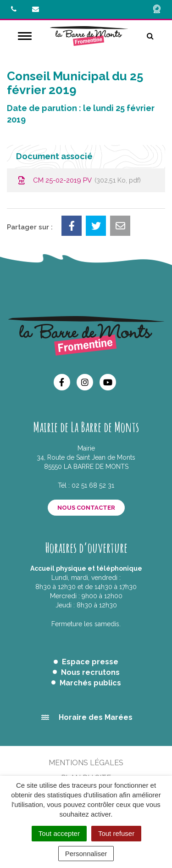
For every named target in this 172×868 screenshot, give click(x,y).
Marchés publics (90, 683)
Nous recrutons (90, 672)
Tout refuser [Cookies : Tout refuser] (116, 833)
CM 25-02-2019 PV (78, 180)
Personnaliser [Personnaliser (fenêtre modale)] (86, 854)
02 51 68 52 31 (93, 485)
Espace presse (90, 662)
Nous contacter (86, 508)
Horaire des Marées (96, 717)
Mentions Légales (86, 763)
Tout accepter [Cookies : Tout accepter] (59, 833)
